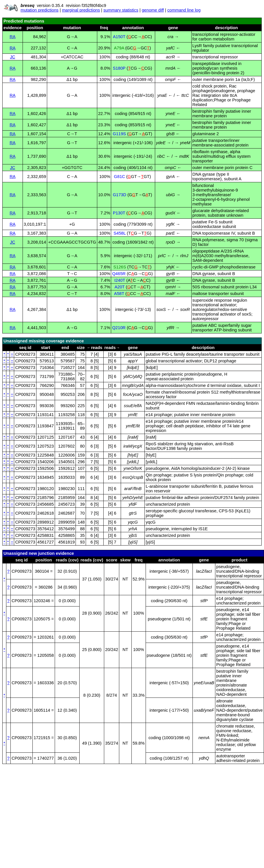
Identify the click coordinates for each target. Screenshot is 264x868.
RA (12, 37)
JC (12, 57)
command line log (184, 10)
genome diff (153, 10)
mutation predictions (40, 10)
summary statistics (121, 10)
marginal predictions (81, 10)
